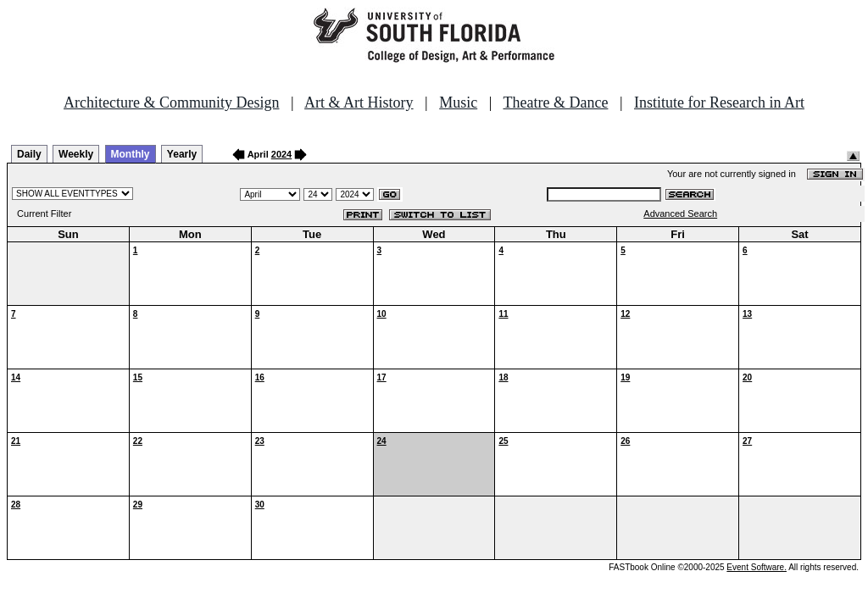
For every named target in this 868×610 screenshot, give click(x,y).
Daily (29, 154)
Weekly (76, 154)
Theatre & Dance (555, 103)
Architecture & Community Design (171, 103)
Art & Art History (359, 103)
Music (458, 103)
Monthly (131, 154)
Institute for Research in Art (719, 103)
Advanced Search (680, 213)
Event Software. (757, 567)
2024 (281, 154)
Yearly (182, 154)
